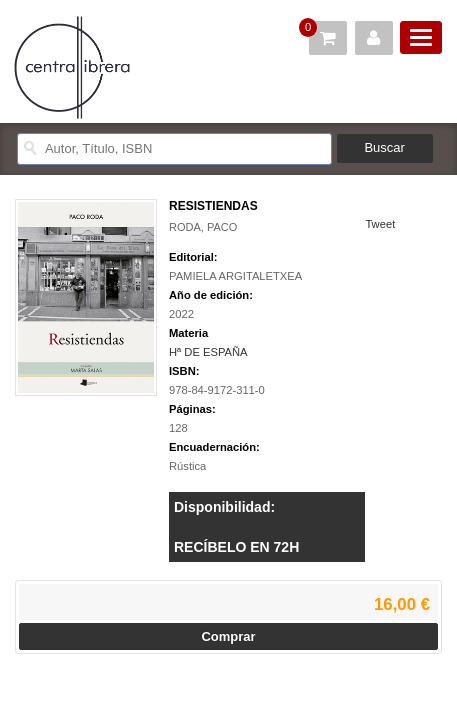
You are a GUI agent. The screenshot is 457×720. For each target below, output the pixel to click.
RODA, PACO (203, 227)
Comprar (228, 636)
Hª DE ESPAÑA (208, 352)
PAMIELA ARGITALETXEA (235, 276)
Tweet (380, 224)
